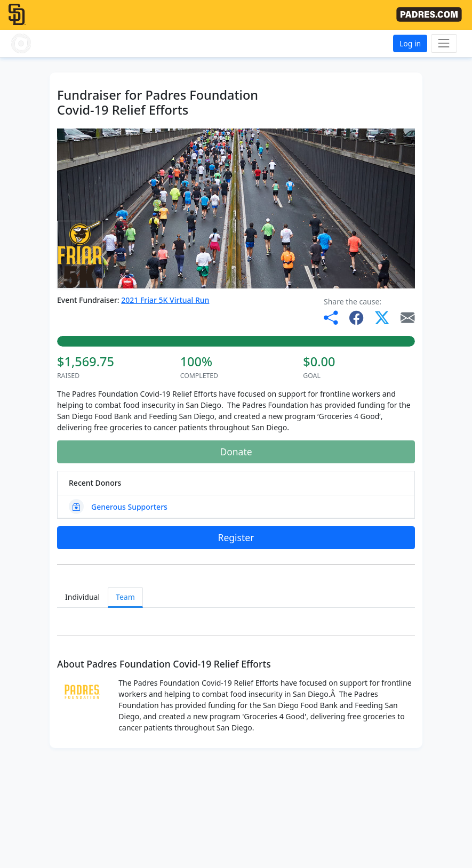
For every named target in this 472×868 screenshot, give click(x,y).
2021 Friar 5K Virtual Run (165, 300)
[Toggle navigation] (444, 43)
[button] (43, 43)
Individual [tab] (82, 597)
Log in (410, 43)
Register (236, 537)
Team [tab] (125, 597)
